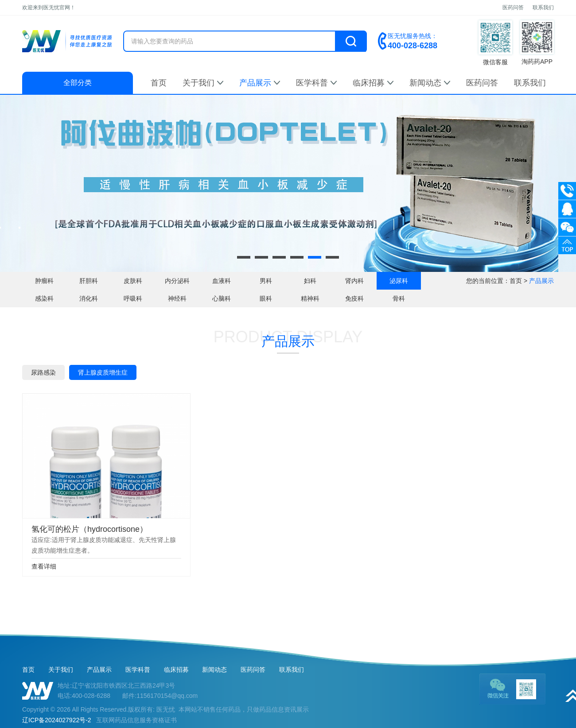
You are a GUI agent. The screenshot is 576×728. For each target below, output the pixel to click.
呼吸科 (133, 298)
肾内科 (354, 281)
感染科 (44, 298)
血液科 (222, 281)
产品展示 (260, 83)
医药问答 (513, 8)
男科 (266, 281)
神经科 (177, 298)
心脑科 (222, 298)
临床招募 (373, 83)
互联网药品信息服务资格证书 (136, 720)
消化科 (89, 298)
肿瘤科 (44, 281)
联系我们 (543, 8)
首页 (159, 83)
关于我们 (203, 83)
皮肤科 (133, 281)
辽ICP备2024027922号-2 (57, 720)
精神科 (310, 298)
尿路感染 (43, 372)
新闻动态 (430, 83)
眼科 (266, 298)
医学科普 (316, 83)
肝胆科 (89, 281)
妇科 (310, 281)
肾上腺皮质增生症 (103, 372)
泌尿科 (399, 281)
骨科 (399, 298)
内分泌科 (177, 281)
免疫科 (354, 298)
